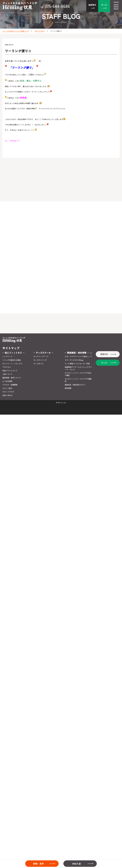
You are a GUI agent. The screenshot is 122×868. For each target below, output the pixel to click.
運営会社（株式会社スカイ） (76, 385)
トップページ (7, 356)
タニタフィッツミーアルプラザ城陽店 (78, 380)
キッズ (104, 5)
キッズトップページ (41, 356)
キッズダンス (38, 364)
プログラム (7, 367)
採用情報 (68, 388)
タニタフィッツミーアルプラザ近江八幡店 (78, 374)
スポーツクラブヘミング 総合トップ (78, 356)
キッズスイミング (40, 360)
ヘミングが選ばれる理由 (12, 360)
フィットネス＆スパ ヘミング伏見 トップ (16, 31)
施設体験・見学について (12, 378)
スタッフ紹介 (7, 388)
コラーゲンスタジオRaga (74, 360)
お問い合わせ (7, 395)
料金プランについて (10, 371)
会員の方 (104, 354)
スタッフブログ (40, 31)
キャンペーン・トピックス (12, 364)
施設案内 (92, 5)
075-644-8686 (55, 6)
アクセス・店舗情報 (10, 385)
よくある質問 (7, 381)
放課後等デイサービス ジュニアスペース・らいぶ (78, 368)
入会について (7, 374)
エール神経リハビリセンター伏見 (77, 364)
